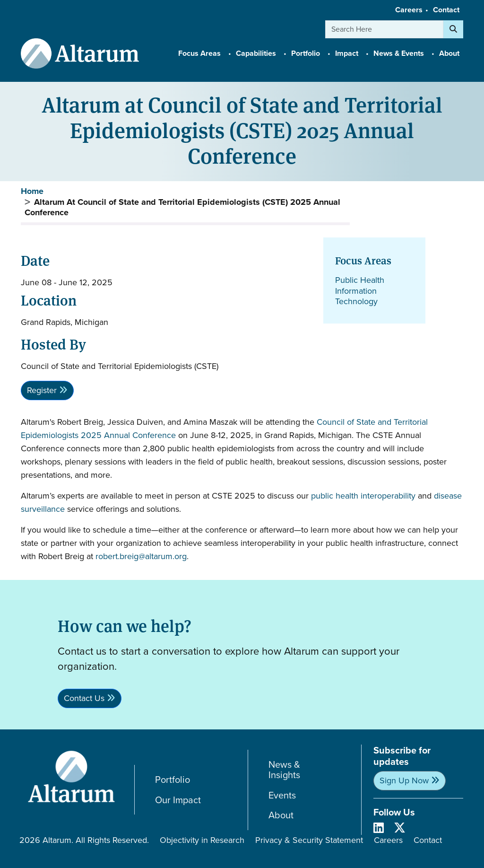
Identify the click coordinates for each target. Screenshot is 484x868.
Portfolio (173, 780)
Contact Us (84, 698)
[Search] (453, 29)
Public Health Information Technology (360, 291)
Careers (409, 10)
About (281, 815)
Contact (446, 10)
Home (32, 191)
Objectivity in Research (202, 840)
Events (282, 795)
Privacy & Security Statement (309, 840)
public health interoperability (363, 496)
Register (42, 390)
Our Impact (178, 800)
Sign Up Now (404, 780)
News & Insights (284, 770)
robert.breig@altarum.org (141, 556)
